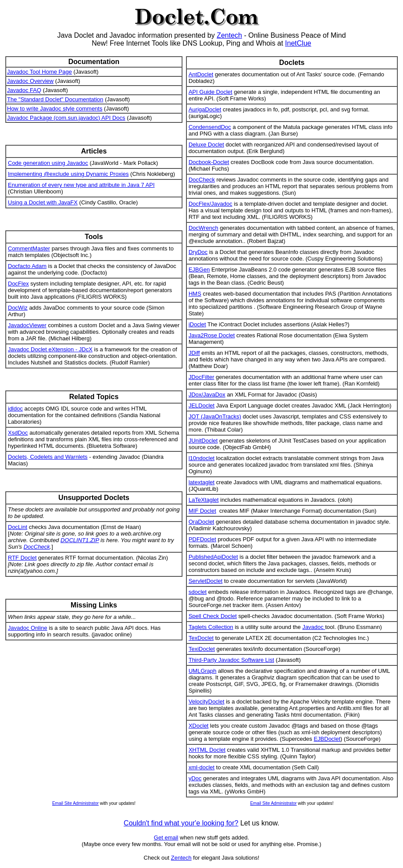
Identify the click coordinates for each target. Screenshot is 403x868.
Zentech (229, 35)
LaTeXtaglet (204, 500)
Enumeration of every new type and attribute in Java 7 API (81, 185)
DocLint (18, 527)
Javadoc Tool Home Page (39, 72)
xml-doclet (201, 767)
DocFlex (18, 284)
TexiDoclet (202, 649)
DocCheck (37, 547)
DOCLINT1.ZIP (80, 540)
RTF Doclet (22, 558)
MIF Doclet (202, 511)
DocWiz (18, 308)
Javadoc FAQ (24, 90)
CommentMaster (29, 248)
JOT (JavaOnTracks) (215, 416)
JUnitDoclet (203, 441)
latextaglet (201, 482)
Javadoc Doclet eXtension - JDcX (50, 349)
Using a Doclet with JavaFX (43, 202)
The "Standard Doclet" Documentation (55, 99)
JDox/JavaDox (207, 395)
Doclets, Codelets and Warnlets (48, 457)
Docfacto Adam (27, 266)
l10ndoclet (201, 458)
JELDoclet (201, 405)
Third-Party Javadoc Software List (231, 660)
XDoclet (199, 726)
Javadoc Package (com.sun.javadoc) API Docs (66, 118)
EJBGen (199, 270)
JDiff (194, 353)
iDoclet (197, 324)
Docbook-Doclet (209, 162)
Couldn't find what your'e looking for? (181, 823)
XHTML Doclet (207, 750)
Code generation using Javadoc (48, 163)
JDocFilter (201, 377)
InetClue (298, 43)
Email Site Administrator (75, 803)
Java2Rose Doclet (212, 335)
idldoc (15, 409)
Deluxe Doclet (206, 145)
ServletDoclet (205, 581)
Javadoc (314, 627)
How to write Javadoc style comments (55, 109)
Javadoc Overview (30, 81)
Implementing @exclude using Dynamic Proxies (68, 174)
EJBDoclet (327, 739)
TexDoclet (201, 638)
